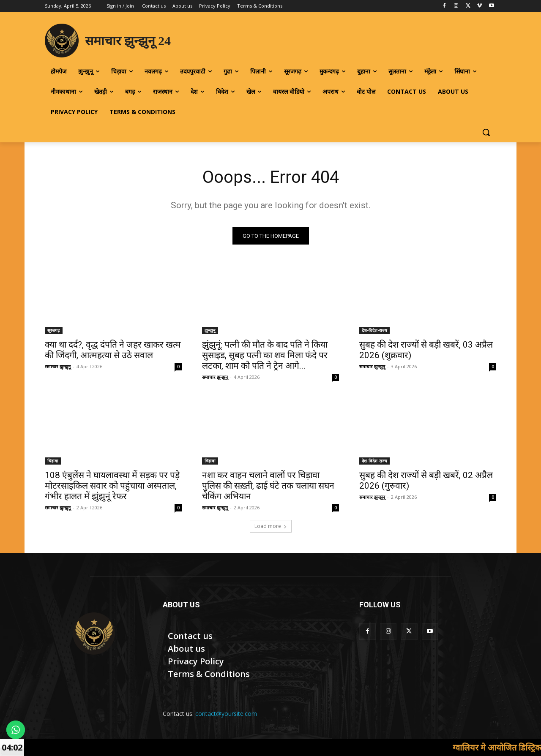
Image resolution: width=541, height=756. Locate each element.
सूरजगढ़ (54, 330)
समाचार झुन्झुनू (58, 366)
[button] (486, 132)
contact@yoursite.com (226, 714)
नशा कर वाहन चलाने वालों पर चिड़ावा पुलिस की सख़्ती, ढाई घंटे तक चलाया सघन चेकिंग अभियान (268, 486)
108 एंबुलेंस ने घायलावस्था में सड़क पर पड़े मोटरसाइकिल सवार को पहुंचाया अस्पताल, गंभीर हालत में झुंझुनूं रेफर (112, 486)
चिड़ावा (53, 461)
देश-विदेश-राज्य (374, 330)
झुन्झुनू (210, 330)
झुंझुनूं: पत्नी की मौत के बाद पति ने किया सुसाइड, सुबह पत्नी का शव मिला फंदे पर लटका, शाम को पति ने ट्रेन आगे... (265, 355)
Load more (271, 526)
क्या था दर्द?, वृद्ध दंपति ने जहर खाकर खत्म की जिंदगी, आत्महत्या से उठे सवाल (113, 350)
